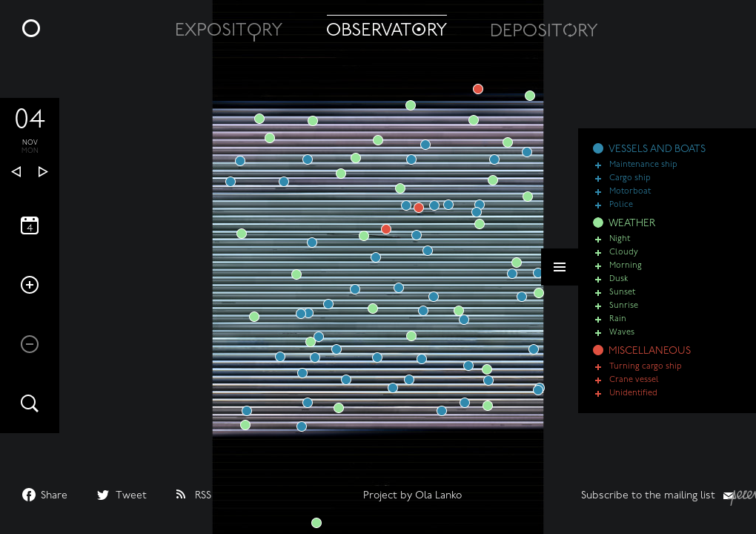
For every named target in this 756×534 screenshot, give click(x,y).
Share (54, 496)
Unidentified (633, 393)
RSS (203, 496)
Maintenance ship (643, 165)
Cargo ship (630, 178)
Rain (618, 319)
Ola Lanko (438, 496)
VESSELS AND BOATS (657, 149)
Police (621, 205)
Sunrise (624, 306)
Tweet (131, 496)
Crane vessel (634, 380)
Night (620, 239)
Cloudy (624, 253)
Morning (626, 266)
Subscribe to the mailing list (648, 496)
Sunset (622, 293)
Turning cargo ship (646, 367)
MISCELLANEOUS (650, 351)
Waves (622, 333)
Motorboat (630, 192)
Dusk (619, 279)
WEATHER (632, 224)
